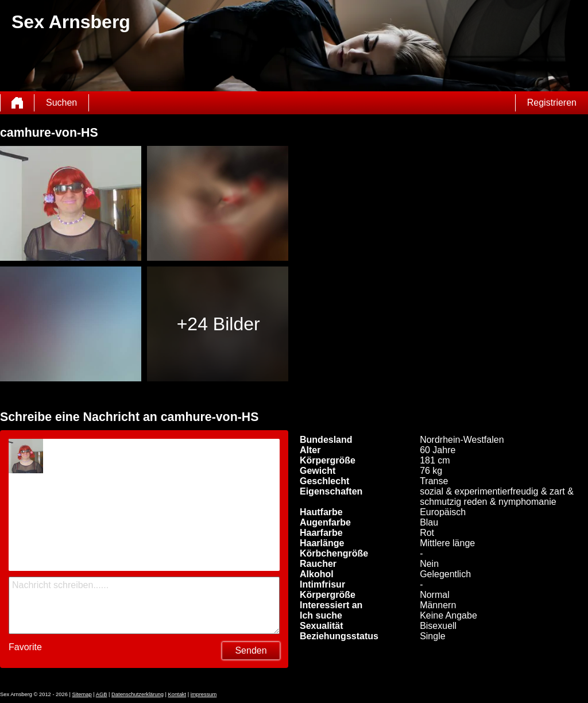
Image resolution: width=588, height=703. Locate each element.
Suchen (61, 103)
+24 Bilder (218, 324)
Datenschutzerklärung (138, 694)
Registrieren (552, 103)
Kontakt (177, 694)
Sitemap (82, 694)
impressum (204, 694)
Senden (251, 650)
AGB (102, 694)
